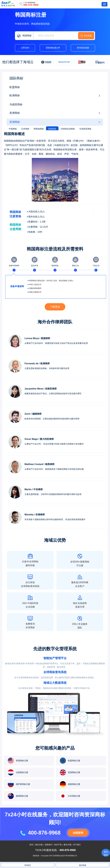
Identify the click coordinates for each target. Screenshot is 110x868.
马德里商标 (16, 105)
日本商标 (25, 129)
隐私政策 (36, 856)
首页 (31, 845)
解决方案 (67, 845)
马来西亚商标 (85, 129)
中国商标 (13, 129)
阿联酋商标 (39, 129)
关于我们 (77, 845)
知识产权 (58, 845)
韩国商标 (52, 129)
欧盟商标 (15, 87)
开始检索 (94, 36)
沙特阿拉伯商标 (68, 129)
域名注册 (39, 845)
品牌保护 (48, 845)
